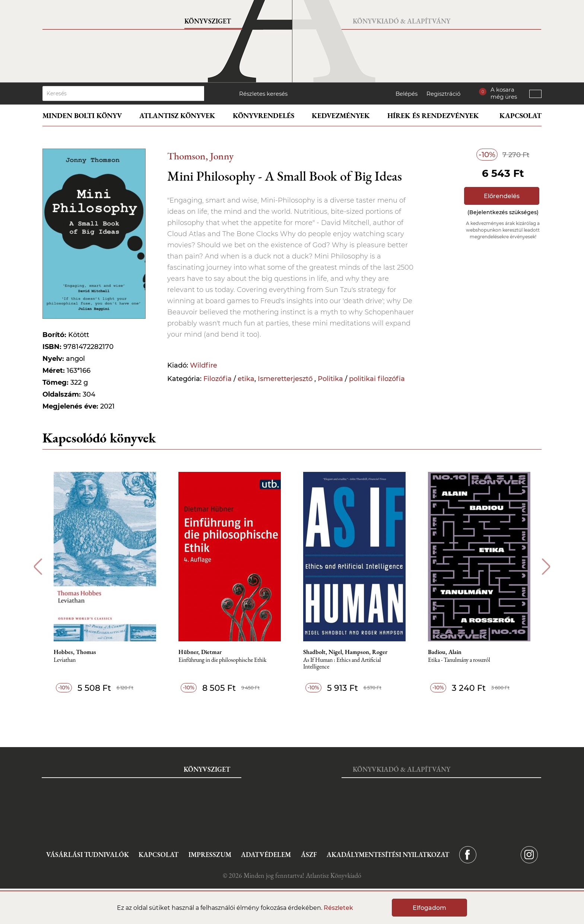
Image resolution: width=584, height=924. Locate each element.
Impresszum (210, 855)
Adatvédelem (266, 855)
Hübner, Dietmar (200, 652)
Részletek (338, 908)
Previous (38, 567)
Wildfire (204, 365)
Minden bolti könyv (82, 116)
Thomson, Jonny (200, 156)
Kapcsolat (520, 116)
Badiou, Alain (445, 652)
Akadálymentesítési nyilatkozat (388, 855)
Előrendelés (502, 196)
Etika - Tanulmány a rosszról (459, 660)
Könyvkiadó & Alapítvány (401, 21)
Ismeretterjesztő (286, 379)
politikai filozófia (377, 379)
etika (246, 379)
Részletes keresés (263, 94)
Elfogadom (429, 908)
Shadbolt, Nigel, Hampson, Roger (345, 652)
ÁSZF (309, 855)
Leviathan (65, 660)
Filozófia (218, 379)
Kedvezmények (341, 116)
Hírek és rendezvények (433, 116)
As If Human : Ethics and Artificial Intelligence (342, 663)
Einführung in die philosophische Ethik (223, 660)
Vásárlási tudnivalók (88, 855)
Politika (330, 379)
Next (546, 567)
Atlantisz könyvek (177, 116)
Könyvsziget (208, 21)
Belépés (407, 94)
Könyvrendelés (264, 116)
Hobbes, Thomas (75, 652)
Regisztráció (443, 94)
